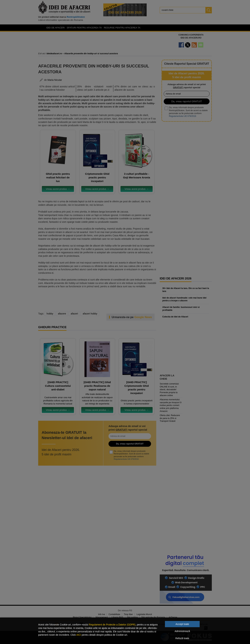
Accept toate (182, 624)
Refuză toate (182, 638)
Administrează (182, 631)
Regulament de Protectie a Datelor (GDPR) (112, 625)
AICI (79, 635)
